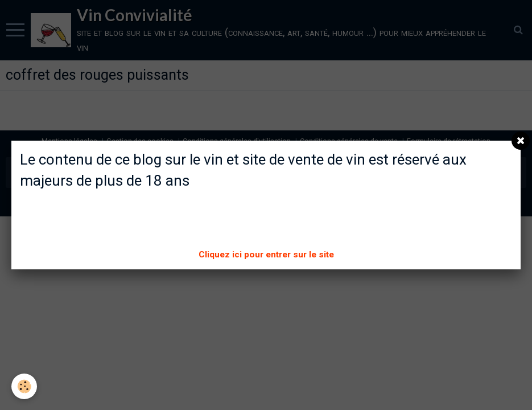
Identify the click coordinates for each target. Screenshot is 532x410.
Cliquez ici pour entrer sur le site (266, 255)
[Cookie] (24, 386)
